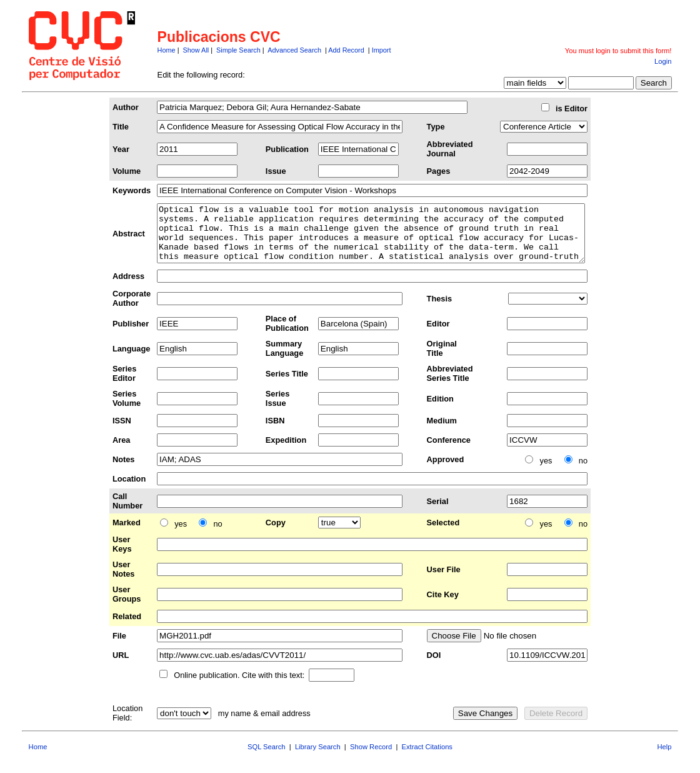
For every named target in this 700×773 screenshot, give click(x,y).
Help (664, 758)
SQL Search (267, 758)
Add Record (346, 50)
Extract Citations (427, 758)
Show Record (371, 758)
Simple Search (238, 50)
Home (167, 50)
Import (382, 50)
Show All (196, 50)
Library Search (318, 758)
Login (663, 61)
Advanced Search (294, 50)
